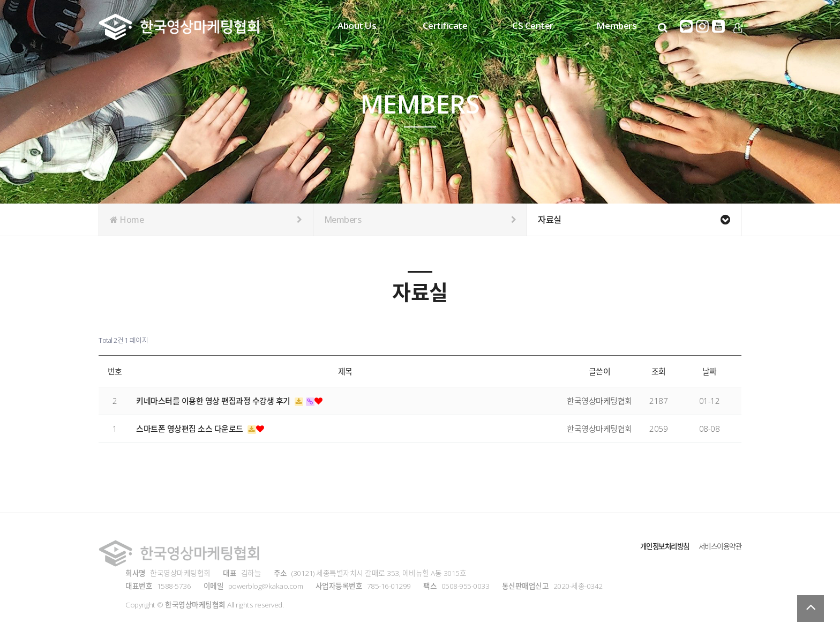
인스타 (702, 26)
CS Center (533, 25)
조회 (659, 371)
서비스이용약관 (718, 546)
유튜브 (718, 26)
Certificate (445, 25)
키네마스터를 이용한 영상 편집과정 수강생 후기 (214, 401)
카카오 (686, 26)
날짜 (710, 371)
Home (206, 220)
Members (617, 25)
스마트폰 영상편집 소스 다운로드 (190, 429)
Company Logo (179, 27)
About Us (357, 25)
